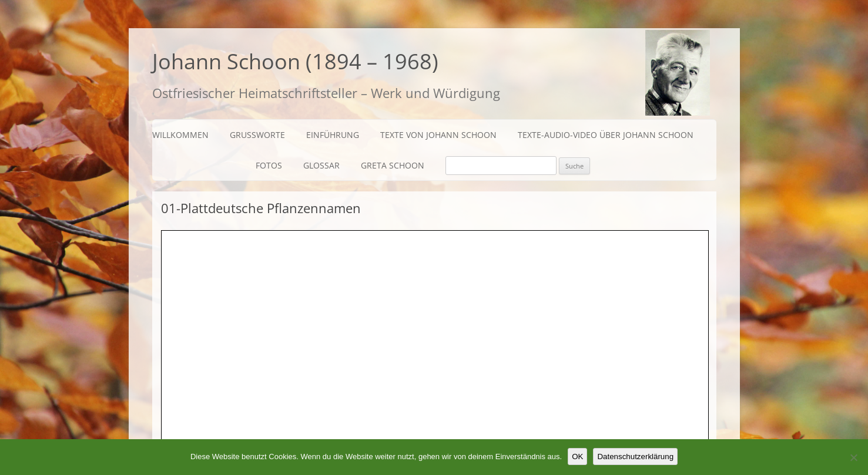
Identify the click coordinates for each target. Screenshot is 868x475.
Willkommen (180, 135)
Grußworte (257, 135)
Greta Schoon (393, 165)
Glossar (321, 165)
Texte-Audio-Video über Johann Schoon (606, 135)
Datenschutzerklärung (635, 457)
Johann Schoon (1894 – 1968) (295, 61)
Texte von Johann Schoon (438, 135)
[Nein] (853, 457)
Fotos (269, 165)
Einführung (333, 135)
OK (577, 457)
